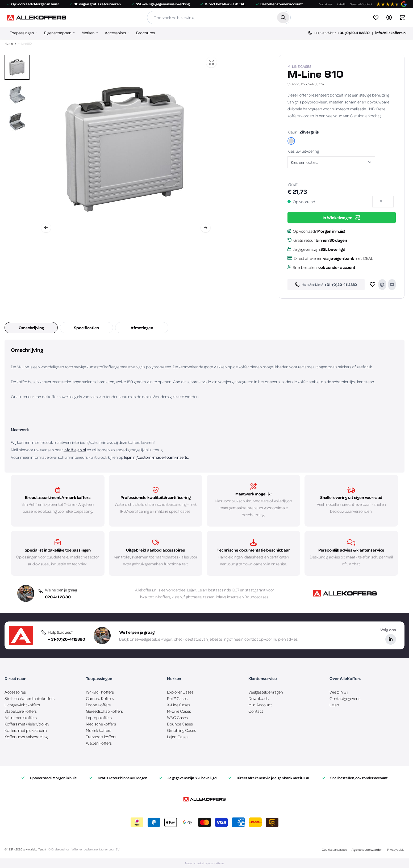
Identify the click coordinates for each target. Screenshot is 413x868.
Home (9, 43)
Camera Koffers (100, 698)
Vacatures (326, 4)
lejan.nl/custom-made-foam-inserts (156, 457)
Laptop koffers (99, 717)
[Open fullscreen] (211, 62)
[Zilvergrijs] (291, 141)
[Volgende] (206, 228)
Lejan (192, 590)
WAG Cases (177, 717)
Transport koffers (101, 737)
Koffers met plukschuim (26, 730)
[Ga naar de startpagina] (36, 18)
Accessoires (115, 33)
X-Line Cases (179, 705)
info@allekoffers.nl (391, 33)
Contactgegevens (345, 698)
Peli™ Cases (177, 698)
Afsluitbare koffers (21, 717)
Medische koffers (101, 724)
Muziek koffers (99, 730)
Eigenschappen (58, 33)
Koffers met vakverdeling (26, 737)
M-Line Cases (179, 711)
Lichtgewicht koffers (22, 705)
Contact (256, 711)
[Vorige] (46, 228)
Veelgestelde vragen (266, 692)
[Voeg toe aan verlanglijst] (373, 285)
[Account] (389, 18)
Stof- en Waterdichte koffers (30, 698)
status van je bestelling (209, 639)
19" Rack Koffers (100, 692)
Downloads (258, 698)
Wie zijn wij (339, 692)
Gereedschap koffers (104, 711)
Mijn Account (260, 705)
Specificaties (86, 328)
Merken (88, 33)
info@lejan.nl (75, 450)
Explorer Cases (180, 692)
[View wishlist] (376, 18)
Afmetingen (142, 328)
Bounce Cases (180, 724)
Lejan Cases (178, 737)
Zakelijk (341, 4)
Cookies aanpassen (334, 850)
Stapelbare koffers (21, 711)
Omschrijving (31, 328)
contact (251, 639)
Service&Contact (361, 4)
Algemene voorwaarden (367, 850)
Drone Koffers (98, 705)
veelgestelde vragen (156, 639)
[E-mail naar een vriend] (392, 285)
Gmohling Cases (182, 730)
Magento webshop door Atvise (205, 863)
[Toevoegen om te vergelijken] (382, 285)
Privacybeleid (396, 850)
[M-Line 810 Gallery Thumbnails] (17, 94)
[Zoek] (283, 18)
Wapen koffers (99, 743)
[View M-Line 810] (17, 67)
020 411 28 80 (58, 597)
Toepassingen (22, 33)
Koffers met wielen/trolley (27, 724)
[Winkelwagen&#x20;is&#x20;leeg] (402, 18)
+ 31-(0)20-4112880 (353, 33)
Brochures (145, 33)
